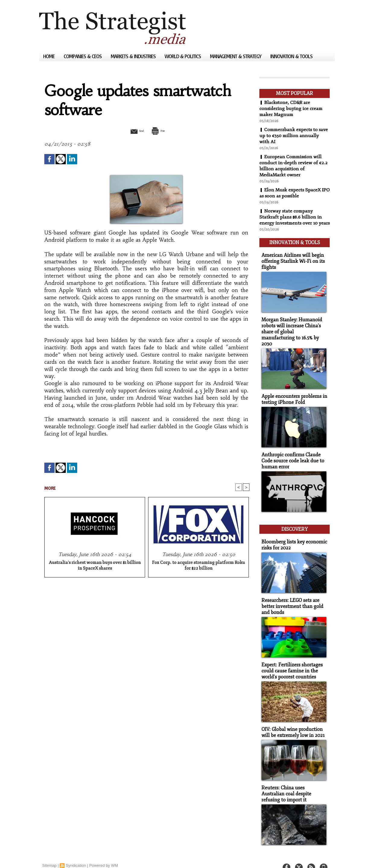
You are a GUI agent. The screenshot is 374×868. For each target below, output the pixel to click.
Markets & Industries (134, 56)
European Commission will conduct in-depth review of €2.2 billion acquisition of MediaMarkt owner (293, 166)
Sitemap (49, 854)
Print (162, 131)
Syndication (76, 854)
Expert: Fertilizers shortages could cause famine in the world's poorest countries (290, 662)
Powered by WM (104, 854)
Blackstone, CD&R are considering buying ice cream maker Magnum (291, 108)
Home (49, 56)
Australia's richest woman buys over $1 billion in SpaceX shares (95, 566)
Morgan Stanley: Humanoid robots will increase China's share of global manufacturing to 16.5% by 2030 (292, 332)
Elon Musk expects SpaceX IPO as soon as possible (291, 193)
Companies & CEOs (83, 56)
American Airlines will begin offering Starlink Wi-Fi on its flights (291, 265)
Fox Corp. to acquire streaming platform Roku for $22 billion (198, 566)
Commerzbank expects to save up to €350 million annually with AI (289, 136)
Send (132, 131)
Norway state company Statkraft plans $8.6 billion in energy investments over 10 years (291, 220)
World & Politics (183, 56)
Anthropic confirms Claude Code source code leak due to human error (291, 456)
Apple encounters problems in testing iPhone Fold (292, 395)
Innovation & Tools (291, 56)
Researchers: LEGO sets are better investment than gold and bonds (290, 598)
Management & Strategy (236, 56)
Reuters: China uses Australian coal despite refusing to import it (293, 783)
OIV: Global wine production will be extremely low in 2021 (291, 722)
